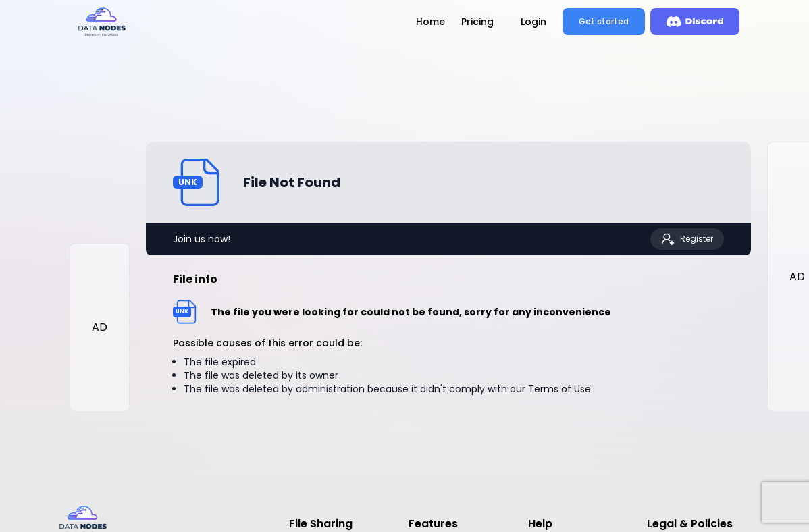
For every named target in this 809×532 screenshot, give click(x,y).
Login (533, 22)
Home (430, 22)
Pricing (477, 22)
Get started (604, 21)
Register (687, 239)
